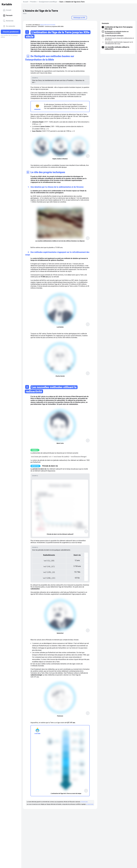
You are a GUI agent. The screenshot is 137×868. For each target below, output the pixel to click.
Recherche (8, 21)
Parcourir (8, 15)
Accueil (7, 10)
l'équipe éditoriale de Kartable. (48, 25)
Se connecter (9, 26)
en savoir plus (84, 802)
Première (33, 2)
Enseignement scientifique (48, 2)
